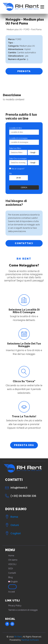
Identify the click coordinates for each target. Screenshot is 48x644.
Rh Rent (18, 637)
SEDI (10, 569)
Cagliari (16, 533)
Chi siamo (13, 560)
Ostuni (15, 525)
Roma (14, 517)
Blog (10, 577)
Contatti (12, 573)
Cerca (24, 187)
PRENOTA (24, 71)
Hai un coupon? (17, 169)
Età (10, 174)
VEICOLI (12, 564)
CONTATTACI (24, 243)
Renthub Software (30, 640)
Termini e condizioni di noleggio (23, 610)
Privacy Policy (15, 606)
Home (11, 556)
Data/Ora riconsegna (18, 159)
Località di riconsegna (18, 138)
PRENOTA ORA (24, 445)
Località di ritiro (16, 128)
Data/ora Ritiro (15, 148)
